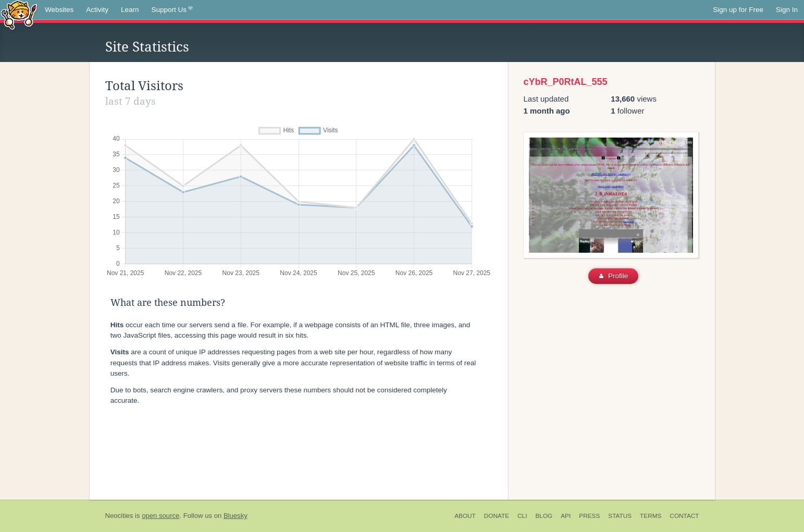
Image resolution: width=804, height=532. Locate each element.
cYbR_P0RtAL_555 (566, 82)
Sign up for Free (738, 10)
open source (160, 516)
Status (620, 516)
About (465, 516)
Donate (497, 516)
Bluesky (236, 516)
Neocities (119, 516)
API (566, 516)
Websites (59, 10)
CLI (522, 516)
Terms (651, 516)
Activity (97, 10)
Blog (544, 516)
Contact (684, 516)
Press (589, 516)
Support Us (172, 10)
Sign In (787, 10)
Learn (130, 10)
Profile (614, 276)
